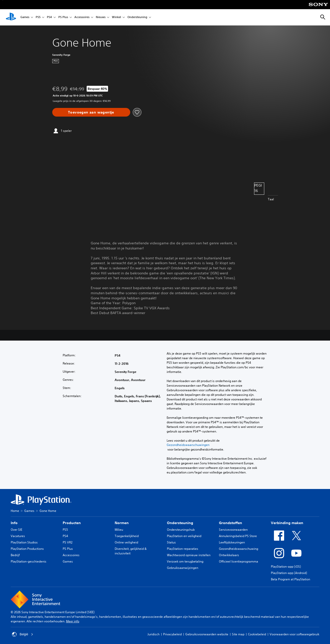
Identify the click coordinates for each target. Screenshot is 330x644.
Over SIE (16, 530)
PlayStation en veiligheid (184, 536)
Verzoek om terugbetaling (185, 561)
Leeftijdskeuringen (232, 542)
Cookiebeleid (257, 634)
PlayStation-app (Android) (289, 573)
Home (15, 511)
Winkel (116, 17)
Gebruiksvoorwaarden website (207, 634)
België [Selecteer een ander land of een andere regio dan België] (23, 634)
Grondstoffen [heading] (230, 523)
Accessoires (82, 17)
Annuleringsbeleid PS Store (238, 536)
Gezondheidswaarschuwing (239, 549)
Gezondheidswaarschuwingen (188, 445)
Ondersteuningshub (181, 530)
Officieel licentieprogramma (239, 561)
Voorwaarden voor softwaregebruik (294, 634)
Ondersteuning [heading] (180, 523)
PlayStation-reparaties (183, 549)
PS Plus (63, 17)
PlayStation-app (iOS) (286, 566)
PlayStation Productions (27, 549)
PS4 (49, 17)
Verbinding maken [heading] (287, 523)
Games (25, 17)
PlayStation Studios (24, 542)
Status (171, 542)
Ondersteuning (137, 17)
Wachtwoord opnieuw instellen (189, 555)
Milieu (119, 530)
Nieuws (101, 17)
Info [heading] (14, 523)
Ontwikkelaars (229, 555)
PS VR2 (68, 542)
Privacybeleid (172, 634)
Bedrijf (15, 555)
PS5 (38, 17)
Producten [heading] (72, 523)
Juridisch (154, 634)
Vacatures (18, 536)
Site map (238, 634)
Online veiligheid (126, 542)
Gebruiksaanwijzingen (183, 568)
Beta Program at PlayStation (291, 579)
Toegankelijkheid (127, 536)
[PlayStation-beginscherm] (11, 17)
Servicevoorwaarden (233, 530)
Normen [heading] (122, 523)
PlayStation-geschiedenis (29, 561)
